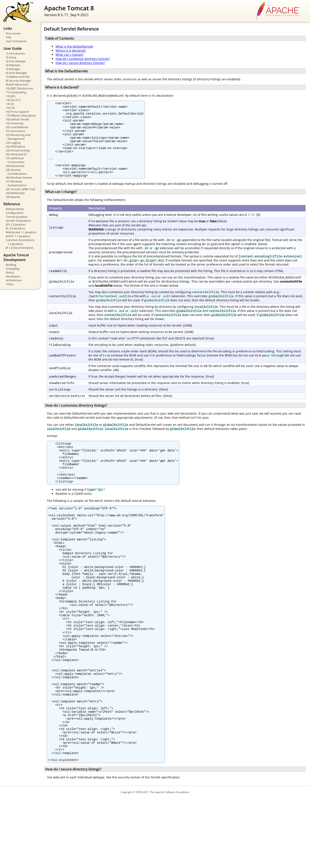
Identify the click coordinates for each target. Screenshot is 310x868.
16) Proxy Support (17, 112)
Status (10, 272)
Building (11, 265)
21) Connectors (15, 131)
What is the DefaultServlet (74, 46)
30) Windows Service (19, 177)
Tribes (10, 284)
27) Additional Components (15, 160)
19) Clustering (15, 123)
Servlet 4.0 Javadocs (18, 221)
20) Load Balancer (17, 127)
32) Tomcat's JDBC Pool (20, 189)
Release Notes (15, 209)
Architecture (14, 280)
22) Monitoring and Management (18, 137)
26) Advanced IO (16, 154)
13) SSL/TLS (13, 100)
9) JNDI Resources (17, 84)
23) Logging (13, 143)
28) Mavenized (15, 166)
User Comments (16, 41)
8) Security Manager (19, 81)
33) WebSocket (15, 193)
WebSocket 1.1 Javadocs (21, 232)
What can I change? (70, 55)
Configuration (15, 213)
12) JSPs (11, 96)
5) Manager (13, 69)
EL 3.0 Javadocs (15, 228)
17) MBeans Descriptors (21, 115)
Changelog (13, 269)
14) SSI (10, 104)
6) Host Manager (16, 73)
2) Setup (11, 57)
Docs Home (13, 33)
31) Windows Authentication (16, 183)
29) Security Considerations (16, 172)
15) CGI (10, 108)
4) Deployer (13, 65)
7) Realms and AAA (18, 77)
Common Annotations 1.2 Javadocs (20, 242)
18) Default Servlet (17, 119)
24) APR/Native (15, 146)
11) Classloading (16, 92)
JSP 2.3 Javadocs (16, 224)
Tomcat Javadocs (17, 217)
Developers (13, 276)
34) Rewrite (13, 197)
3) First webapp (16, 61)
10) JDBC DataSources (19, 88)
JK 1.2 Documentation (20, 248)
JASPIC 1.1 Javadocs (18, 236)
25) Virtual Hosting (18, 150)
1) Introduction (15, 53)
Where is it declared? (71, 51)
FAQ (9, 37)
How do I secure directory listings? (80, 63)
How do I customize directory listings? (83, 59)
